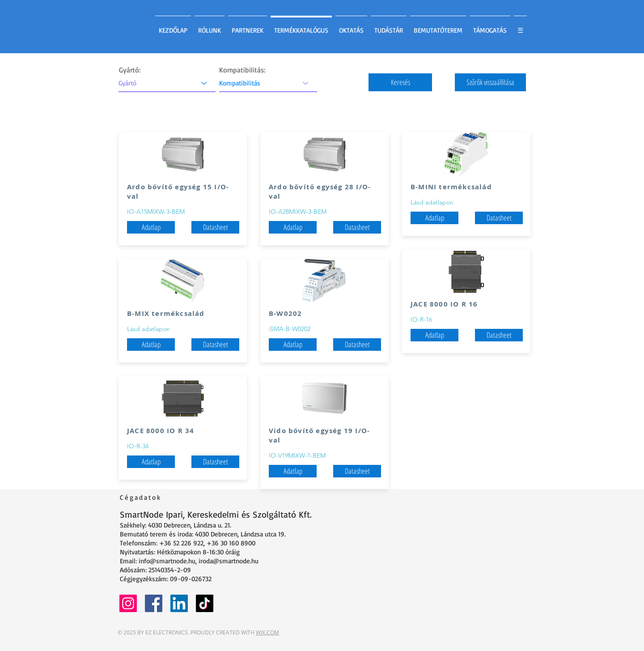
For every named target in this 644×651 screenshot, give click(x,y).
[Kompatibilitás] (268, 83)
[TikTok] (205, 603)
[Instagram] (128, 603)
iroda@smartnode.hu (229, 561)
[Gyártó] (167, 83)
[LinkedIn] (179, 603)
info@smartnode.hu (167, 561)
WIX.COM (267, 632)
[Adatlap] (151, 345)
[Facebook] (154, 603)
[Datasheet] (215, 227)
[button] (400, 82)
